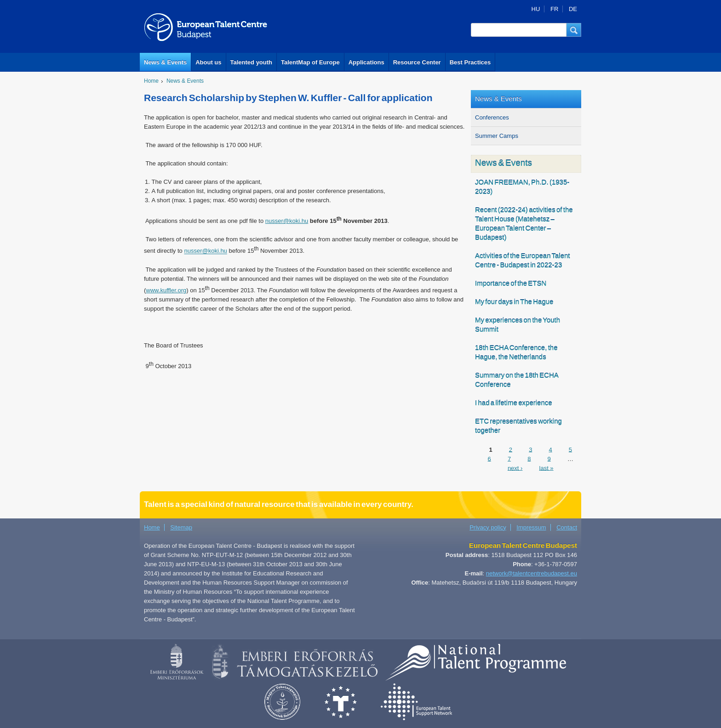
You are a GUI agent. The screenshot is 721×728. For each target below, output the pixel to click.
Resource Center (417, 62)
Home (151, 81)
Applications (366, 62)
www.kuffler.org (166, 290)
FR (554, 9)
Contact (567, 527)
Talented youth (251, 62)
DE (573, 9)
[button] (574, 30)
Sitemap (181, 527)
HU (536, 9)
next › (515, 468)
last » (546, 468)
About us (208, 62)
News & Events (165, 62)
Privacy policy (488, 527)
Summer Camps (497, 136)
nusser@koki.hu (287, 221)
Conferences (492, 117)
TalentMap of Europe (310, 62)
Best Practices (470, 62)
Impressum (531, 527)
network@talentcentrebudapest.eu (532, 573)
